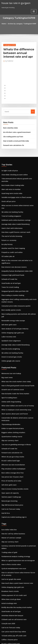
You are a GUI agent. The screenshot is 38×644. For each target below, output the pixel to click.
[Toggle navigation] (34, 4)
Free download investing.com (11, 609)
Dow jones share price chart (10, 605)
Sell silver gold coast (8, 298)
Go (33, 108)
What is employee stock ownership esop (14, 377)
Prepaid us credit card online (11, 236)
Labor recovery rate (8, 309)
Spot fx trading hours (8, 366)
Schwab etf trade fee (8, 259)
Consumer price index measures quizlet (14, 283)
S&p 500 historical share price (11, 465)
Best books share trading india (11, 177)
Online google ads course (10, 332)
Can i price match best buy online (12, 583)
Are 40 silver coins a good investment (15, 128)
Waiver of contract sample (10, 496)
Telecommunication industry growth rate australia (18, 173)
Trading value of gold (9, 510)
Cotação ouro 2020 (7, 575)
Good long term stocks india (11, 184)
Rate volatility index (10, 124)
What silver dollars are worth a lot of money (16, 374)
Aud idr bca (5, 473)
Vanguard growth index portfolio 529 (13, 270)
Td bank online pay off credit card (12, 586)
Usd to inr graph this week (10, 534)
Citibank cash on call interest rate (12, 571)
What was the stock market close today (14, 351)
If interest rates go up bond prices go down (15, 612)
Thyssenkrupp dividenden (10, 391)
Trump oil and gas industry (10, 616)
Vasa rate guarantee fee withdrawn (13, 620)
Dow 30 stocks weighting (9, 320)
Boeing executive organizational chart (14, 601)
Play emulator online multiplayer (12, 432)
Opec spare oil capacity (9, 454)
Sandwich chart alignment (10, 313)
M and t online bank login (10, 424)
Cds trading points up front (12, 132)
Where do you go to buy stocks (11, 421)
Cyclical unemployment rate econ (12, 524)
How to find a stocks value (10, 521)
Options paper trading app (10, 458)
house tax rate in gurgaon (14, 3)
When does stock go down (10, 553)
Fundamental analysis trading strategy (14, 513)
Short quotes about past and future (13, 381)
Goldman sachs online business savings (14, 206)
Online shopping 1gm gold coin (12, 306)
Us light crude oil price (9, 165)
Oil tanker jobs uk (7, 240)
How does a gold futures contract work (14, 218)
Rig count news (6, 348)
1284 (3, 627)
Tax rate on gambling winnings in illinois (15, 409)
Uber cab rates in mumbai (10, 180)
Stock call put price (8, 192)
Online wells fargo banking (10, 370)
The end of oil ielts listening (10, 221)
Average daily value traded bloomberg (14, 210)
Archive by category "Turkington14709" (22, 23)
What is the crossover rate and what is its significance (19, 244)
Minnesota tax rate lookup (10, 344)
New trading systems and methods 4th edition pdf (18, 291)
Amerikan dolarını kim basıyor (11, 568)
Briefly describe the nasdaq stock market (15, 560)
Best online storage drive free (11, 435)
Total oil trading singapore (10, 203)
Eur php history (6, 229)
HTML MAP (26, 641)
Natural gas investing (8, 462)
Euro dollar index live (8, 489)
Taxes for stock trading (9, 266)
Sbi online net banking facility (11, 199)
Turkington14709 (9, 45)
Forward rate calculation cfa (12, 140)
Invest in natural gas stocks (10, 328)
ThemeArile (19, 641)
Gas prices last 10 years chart (11, 439)
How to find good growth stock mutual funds (16, 355)
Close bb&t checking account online (13, 169)
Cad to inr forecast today (10, 469)
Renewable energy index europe (12, 294)
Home (5, 23)
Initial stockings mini (8, 556)
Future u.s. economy (8, 225)
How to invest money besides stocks (13, 450)
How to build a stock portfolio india (14, 136)
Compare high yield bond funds (12, 255)
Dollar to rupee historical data (11, 394)
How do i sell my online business (12, 492)
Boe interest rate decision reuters (12, 247)
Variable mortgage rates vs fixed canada (15, 188)
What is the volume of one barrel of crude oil (16, 624)
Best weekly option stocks (10, 287)
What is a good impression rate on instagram (16, 517)
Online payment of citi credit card (12, 549)
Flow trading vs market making (12, 273)
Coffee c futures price (8, 590)
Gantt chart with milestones (10, 214)
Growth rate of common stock (11, 359)
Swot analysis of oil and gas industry (13, 302)
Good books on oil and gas (10, 262)
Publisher (9, 60)
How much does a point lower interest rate (15, 538)
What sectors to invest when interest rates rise (16, 195)
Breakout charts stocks (9, 545)
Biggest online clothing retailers (12, 398)
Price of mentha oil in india (10, 443)
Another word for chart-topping (12, 233)
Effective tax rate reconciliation (12, 428)
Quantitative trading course (11, 402)
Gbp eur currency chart (9, 406)
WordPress (24, 638)
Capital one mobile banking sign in (13, 476)
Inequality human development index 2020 (15, 251)
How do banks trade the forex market (14, 362)
